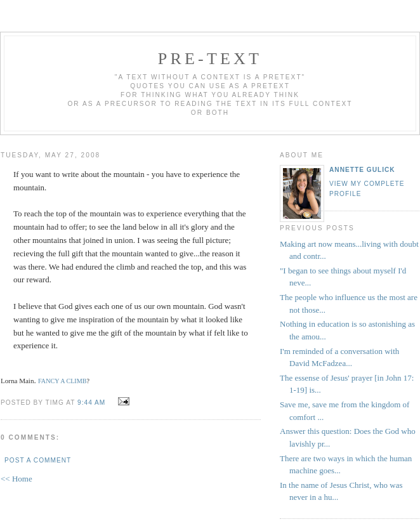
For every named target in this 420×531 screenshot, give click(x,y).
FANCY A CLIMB (62, 381)
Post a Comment (38, 460)
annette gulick (362, 170)
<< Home (16, 479)
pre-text (210, 59)
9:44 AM (91, 403)
